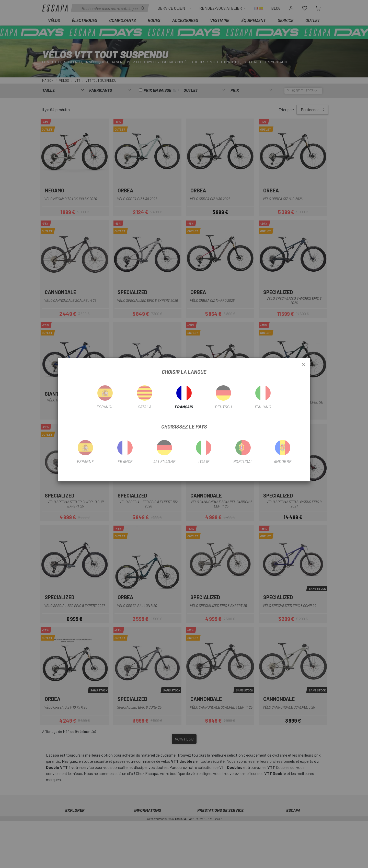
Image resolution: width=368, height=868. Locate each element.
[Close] (304, 365)
